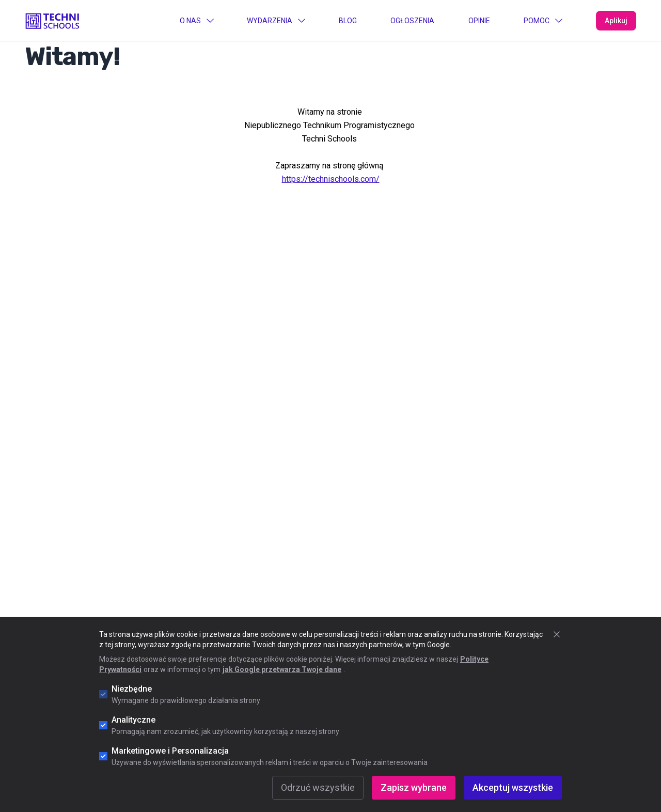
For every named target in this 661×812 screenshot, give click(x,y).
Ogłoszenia (412, 21)
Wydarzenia (276, 21)
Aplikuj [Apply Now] (616, 21)
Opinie (479, 21)
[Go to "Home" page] (53, 20)
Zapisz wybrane (414, 787)
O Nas (196, 21)
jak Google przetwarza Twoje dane (282, 669)
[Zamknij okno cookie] (557, 634)
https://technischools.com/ (331, 179)
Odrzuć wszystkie (318, 787)
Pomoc (543, 21)
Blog (348, 21)
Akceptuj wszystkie (513, 787)
